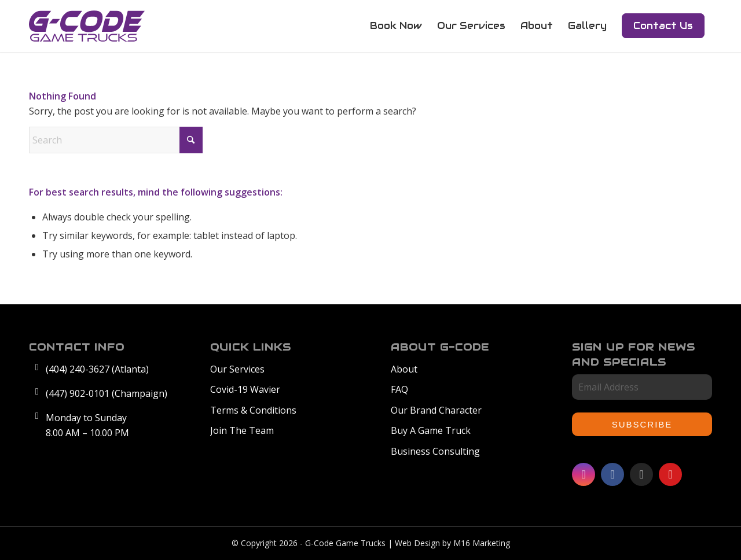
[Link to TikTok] (641, 474)
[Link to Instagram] (584, 474)
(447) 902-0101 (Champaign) (107, 393)
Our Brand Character (436, 410)
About (404, 369)
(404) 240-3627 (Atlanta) (97, 369)
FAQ (399, 389)
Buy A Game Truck (431, 430)
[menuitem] (396, 26)
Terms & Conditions (253, 410)
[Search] (116, 140)
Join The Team (242, 430)
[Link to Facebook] (612, 474)
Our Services (237, 369)
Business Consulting (435, 451)
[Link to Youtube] (670, 474)
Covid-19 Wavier (245, 389)
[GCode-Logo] (87, 26)
